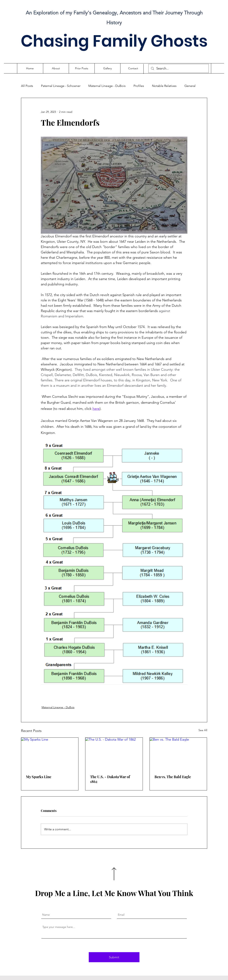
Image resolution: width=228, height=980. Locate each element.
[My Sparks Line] (50, 754)
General (190, 86)
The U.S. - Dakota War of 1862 (110, 779)
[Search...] (178, 68)
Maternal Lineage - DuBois (107, 86)
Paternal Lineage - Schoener (61, 86)
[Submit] (114, 957)
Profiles (139, 86)
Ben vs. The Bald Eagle (173, 777)
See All (203, 730)
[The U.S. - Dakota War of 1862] (114, 754)
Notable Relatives (164, 86)
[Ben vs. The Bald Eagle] (178, 754)
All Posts (27, 86)
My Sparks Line (39, 777)
